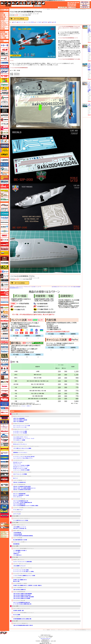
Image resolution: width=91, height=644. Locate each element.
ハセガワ (15, 480)
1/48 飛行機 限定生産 (21, 592)
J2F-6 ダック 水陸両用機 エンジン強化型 (21, 495)
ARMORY (15, 560)
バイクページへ (4, 21)
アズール (5, 72)
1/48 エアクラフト (21, 560)
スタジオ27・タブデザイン (5, 244)
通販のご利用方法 (85, 2)
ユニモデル (5, 485)
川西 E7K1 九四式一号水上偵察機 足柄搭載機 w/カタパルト (25, 488)
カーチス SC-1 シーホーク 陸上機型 (20, 433)
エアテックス (5, 115)
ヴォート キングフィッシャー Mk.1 (20, 427)
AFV (4, 13)
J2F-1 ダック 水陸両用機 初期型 (19, 494)
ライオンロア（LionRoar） (5, 494)
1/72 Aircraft (19, 512)
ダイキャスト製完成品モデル (22, 623)
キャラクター (21, 3)
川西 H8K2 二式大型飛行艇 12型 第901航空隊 (22, 487)
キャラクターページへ (4, 25)
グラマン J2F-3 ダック (18, 497)
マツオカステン (5, 427)
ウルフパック (16, 446)
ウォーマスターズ (5, 111)
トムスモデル (5, 293)
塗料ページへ (4, 32)
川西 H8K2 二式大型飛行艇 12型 (19, 482)
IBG (5, 54)
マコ (5, 418)
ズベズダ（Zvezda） (5, 253)
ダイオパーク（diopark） (5, 259)
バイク (17, 3)
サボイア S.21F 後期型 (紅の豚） (19, 504)
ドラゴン (5, 298)
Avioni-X (15, 623)
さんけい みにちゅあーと (5, 209)
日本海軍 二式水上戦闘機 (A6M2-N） (20, 580)
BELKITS (5, 382)
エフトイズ (5, 141)
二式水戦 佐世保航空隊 (18, 534)
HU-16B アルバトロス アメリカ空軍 (20, 468)
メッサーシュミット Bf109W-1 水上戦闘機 (21, 465)
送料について (4, 535)
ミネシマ (5, 436)
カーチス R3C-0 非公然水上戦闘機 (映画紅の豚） (23, 503)
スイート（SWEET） (5, 235)
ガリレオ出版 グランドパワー (5, 178)
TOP (6, 6)
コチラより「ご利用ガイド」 (27, 406)
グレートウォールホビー (5, 182)
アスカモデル (5, 76)
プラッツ (5, 369)
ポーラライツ (5, 395)
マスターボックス (5, 422)
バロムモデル (16, 492)
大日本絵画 (5, 263)
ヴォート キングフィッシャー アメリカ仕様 (22, 426)
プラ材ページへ (4, 36)
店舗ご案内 (4, 532)
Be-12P (14, 22)
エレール (15, 450)
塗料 (28, 3)
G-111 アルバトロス (17, 464)
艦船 (10, 3)
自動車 (13, 3)
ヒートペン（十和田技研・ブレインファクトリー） (5, 330)
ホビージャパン (5, 399)
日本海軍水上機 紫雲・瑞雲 (18, 611)
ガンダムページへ (4, 23)
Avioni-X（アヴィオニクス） (5, 58)
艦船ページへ (4, 17)
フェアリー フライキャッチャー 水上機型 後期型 (22, 562)
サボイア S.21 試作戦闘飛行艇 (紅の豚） (21, 501)
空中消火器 (45, 22)
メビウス (5, 449)
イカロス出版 (5, 93)
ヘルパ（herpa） (5, 386)
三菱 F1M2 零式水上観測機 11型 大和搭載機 (22, 598)
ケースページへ (4, 38)
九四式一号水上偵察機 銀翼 (18, 422)
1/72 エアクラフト (21, 450)
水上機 (54, 22)
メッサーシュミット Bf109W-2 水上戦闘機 (21, 470)
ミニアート (5, 431)
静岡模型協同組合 (5, 222)
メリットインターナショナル (5, 453)
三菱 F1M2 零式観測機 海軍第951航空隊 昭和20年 (23, 625)
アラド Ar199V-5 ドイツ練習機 (19, 440)
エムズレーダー (5, 524)
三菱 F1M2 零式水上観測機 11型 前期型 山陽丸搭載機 (23, 597)
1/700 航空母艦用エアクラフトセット (27, 613)
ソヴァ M (15, 460)
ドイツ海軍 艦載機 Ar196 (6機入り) (20, 551)
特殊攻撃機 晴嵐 (16, 544)
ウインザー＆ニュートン (5, 102)
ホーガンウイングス (5, 391)
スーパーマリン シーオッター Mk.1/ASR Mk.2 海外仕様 (24, 457)
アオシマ (15, 538)
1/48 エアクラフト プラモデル (26, 568)
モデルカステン (5, 466)
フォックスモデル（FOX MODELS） (5, 356)
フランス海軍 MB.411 (17, 555)
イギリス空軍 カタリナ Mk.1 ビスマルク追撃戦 (22, 448)
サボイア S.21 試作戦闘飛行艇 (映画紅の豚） (22, 603)
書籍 (43, 3)
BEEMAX (5, 334)
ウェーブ (5, 106)
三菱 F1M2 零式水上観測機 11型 (19, 590)
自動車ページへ (4, 19)
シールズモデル (5, 218)
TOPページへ (4, 10)
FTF (5, 137)
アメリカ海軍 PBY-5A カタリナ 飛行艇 (21, 520)
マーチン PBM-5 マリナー (18, 510)
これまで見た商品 (62, 7)
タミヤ (14, 578)
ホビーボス (5, 408)
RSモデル (15, 435)
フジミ (14, 617)
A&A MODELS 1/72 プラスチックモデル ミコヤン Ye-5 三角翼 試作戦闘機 (66, 287)
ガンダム (25, 3)
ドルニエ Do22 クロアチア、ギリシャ (20, 437)
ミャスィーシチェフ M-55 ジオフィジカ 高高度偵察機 (89, 87)
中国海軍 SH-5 (16, 554)
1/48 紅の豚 (23, 600)
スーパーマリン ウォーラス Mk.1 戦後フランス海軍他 (23, 572)
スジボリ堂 (5, 240)
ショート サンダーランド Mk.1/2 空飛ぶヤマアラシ (23, 458)
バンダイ (5, 321)
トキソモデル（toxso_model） (5, 285)
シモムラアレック (5, 231)
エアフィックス (5, 120)
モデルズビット (13, 278)
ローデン (5, 515)
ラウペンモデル (5, 502)
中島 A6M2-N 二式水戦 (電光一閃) (20, 528)
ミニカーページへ (4, 27)
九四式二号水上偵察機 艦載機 (19, 418)
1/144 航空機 (20, 538)
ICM (5, 50)
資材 (36, 3)
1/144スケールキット (21, 525)
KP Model (15, 429)
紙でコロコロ (5, 164)
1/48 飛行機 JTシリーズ (22, 588)
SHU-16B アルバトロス (18, 462)
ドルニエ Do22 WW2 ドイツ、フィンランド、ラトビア (24, 439)
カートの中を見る (72, 7)
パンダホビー (5, 325)
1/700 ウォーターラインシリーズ (23, 608)
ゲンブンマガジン (5, 191)
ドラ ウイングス (16, 472)
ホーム (44, 630)
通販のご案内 (4, 534)
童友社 (5, 280)
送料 (85, 4)
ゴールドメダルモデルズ (5, 195)
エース (5, 133)
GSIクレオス (5, 214)
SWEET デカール (20, 531)
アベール (5, 80)
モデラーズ (5, 457)
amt (5, 128)
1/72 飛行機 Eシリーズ (21, 480)
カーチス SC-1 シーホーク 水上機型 (20, 431)
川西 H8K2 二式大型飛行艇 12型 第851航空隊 (22, 490)
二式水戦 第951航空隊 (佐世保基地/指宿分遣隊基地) (23, 536)
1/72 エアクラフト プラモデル (22, 14)
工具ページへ (4, 34)
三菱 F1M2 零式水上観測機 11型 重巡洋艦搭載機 (22, 594)
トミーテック (5, 289)
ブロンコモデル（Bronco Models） (5, 373)
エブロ (5, 146)
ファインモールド (17, 499)
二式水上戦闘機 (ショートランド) (20, 527)
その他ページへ (4, 29)
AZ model (15, 424)
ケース (40, 3)
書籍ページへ (4, 41)
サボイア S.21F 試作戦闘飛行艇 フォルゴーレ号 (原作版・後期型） (26, 506)
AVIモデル (15, 416)
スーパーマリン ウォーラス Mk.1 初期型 (21, 570)
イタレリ (5, 98)
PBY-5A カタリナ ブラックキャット (20, 444)
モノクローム (5, 470)
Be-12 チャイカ (21, 22)
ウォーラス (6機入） (17, 552)
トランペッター (16, 476)
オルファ (5, 154)
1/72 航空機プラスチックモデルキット (26, 508)
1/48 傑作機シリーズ (20, 578)
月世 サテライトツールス (5, 186)
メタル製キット (23, 542)
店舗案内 (85, 7)
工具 (32, 3)
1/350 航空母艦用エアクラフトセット (27, 548)
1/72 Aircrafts (20, 442)
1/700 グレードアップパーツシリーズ (23, 617)
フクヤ (5, 360)
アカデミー (15, 442)
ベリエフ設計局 (38, 22)
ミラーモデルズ (5, 444)
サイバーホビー (5, 205)
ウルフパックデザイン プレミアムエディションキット (29, 446)
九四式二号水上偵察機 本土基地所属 (20, 420)
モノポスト (5, 475)
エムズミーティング (5, 527)
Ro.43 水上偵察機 (17, 615)
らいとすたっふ (5, 498)
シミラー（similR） (5, 227)
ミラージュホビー (5, 440)
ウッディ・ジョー (17, 542)
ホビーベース (5, 404)
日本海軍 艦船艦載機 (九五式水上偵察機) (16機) (22, 619)
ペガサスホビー (5, 378)
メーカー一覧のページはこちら (5, 45)
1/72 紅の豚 (23, 499)
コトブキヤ (5, 199)
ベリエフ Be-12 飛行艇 (29, 22)
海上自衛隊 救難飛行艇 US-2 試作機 (20, 540)
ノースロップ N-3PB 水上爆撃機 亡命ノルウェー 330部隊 (24, 576)
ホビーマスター (5, 413)
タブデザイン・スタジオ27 (5, 267)
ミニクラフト (16, 508)
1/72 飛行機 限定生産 (21, 485)
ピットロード (5, 338)
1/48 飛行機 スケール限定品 (22, 583)
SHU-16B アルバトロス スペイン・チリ (21, 467)
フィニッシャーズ (5, 351)
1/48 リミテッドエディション (24, 564)
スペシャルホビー (17, 455)
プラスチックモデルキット (25, 518)
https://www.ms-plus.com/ (45, 639)
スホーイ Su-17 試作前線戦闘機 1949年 (89, 29)
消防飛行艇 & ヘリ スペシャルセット (20, 453)
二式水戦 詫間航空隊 (17, 533)
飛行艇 (50, 22)
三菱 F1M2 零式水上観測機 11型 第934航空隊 (22, 595)
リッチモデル (5, 507)
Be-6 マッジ (16, 478)
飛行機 (48, 630)
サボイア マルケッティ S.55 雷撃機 (20, 474)
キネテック (5, 173)
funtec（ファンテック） (5, 347)
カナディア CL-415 (17, 514)
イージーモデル (5, 89)
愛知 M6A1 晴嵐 (16, 581)
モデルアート (5, 462)
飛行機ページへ (4, 15)
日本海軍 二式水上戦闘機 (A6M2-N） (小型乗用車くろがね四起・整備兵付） (28, 585)
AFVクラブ (5, 124)
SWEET (15, 525)
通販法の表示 (4, 537)
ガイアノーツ (5, 160)
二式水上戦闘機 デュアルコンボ (19, 566)
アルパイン (5, 85)
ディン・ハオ (5, 276)
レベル (14, 512)
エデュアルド (16, 564)
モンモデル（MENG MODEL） (5, 479)
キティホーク (5, 169)
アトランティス (16, 518)
